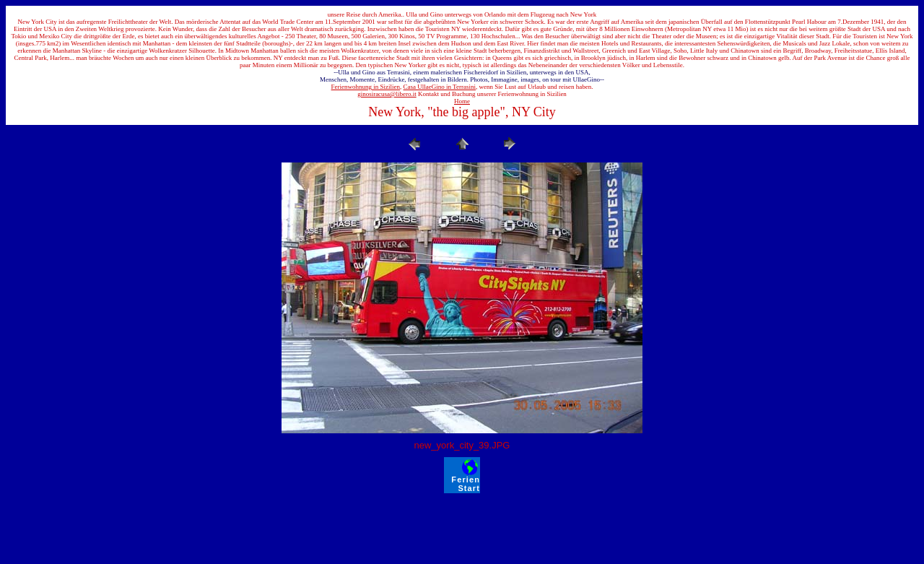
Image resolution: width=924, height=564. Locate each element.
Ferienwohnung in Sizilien (366, 87)
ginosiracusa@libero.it (387, 94)
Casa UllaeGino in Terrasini (440, 87)
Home (462, 101)
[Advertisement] (462, 526)
